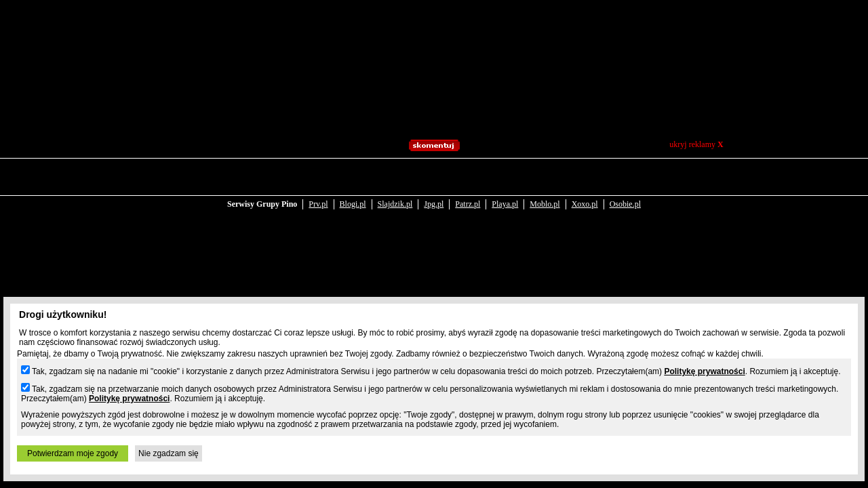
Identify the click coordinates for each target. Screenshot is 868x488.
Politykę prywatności (704, 371)
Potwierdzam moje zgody (73, 453)
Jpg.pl (434, 178)
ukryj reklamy (696, 144)
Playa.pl (505, 178)
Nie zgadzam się (169, 453)
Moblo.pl (545, 178)
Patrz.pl (468, 178)
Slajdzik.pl (395, 178)
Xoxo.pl (585, 178)
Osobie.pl (625, 178)
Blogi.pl (353, 178)
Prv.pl (318, 178)
